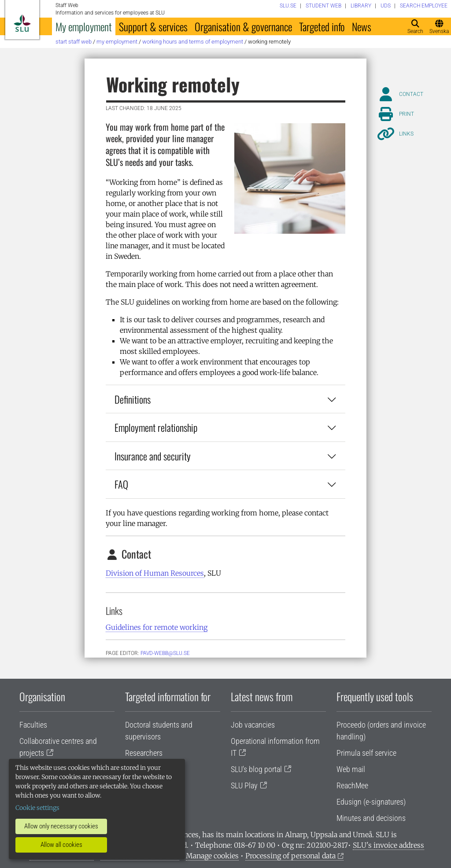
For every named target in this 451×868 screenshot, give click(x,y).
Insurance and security (225, 456)
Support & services (153, 26)
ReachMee (352, 785)
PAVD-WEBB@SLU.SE (165, 653)
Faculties (33, 725)
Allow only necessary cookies (61, 826)
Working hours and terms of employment (193, 42)
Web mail (351, 769)
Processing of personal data (290, 856)
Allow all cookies (61, 845)
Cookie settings (37, 808)
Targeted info (322, 26)
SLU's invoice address (388, 845)
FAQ (225, 484)
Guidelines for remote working (157, 627)
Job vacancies (253, 725)
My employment (84, 26)
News (362, 26)
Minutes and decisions (371, 818)
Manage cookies (212, 856)
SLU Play (244, 785)
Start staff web (74, 42)
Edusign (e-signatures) (371, 802)
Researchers (144, 753)
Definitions (225, 399)
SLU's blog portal (256, 769)
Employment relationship (225, 427)
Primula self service (366, 753)
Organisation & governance (243, 26)
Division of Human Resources (155, 573)
